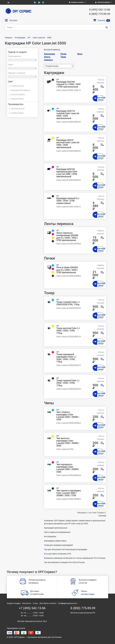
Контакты (27, 603)
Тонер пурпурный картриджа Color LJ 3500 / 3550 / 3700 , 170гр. (66, 358)
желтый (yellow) (18, 94)
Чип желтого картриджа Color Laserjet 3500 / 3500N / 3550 (68, 442)
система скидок (88, 594)
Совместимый (17, 113)
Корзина (102, 20)
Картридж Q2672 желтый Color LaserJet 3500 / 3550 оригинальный (68, 144)
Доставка (35, 591)
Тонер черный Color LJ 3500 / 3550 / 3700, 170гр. (68, 383)
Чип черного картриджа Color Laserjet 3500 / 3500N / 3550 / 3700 (69, 493)
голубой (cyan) (17, 86)
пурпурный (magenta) (21, 90)
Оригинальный (18, 109)
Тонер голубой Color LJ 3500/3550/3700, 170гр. (68, 303)
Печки (63, 54)
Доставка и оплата (48, 603)
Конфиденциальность (68, 603)
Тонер (63, 57)
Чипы (80, 54)
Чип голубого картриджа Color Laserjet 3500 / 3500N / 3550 (68, 416)
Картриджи (50, 54)
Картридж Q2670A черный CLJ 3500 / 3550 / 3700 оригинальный (68, 84)
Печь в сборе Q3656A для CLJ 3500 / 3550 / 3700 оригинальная (67, 270)
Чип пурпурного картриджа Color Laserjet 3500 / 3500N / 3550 (68, 468)
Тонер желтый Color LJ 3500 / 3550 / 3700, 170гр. (68, 331)
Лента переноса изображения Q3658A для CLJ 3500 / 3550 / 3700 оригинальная (67, 237)
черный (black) (17, 99)
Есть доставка (50, 554)
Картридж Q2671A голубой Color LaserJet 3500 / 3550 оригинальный (68, 115)
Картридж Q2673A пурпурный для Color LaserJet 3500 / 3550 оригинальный (67, 173)
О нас (35, 603)
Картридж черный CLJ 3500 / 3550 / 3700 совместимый (68, 201)
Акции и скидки (14, 603)
